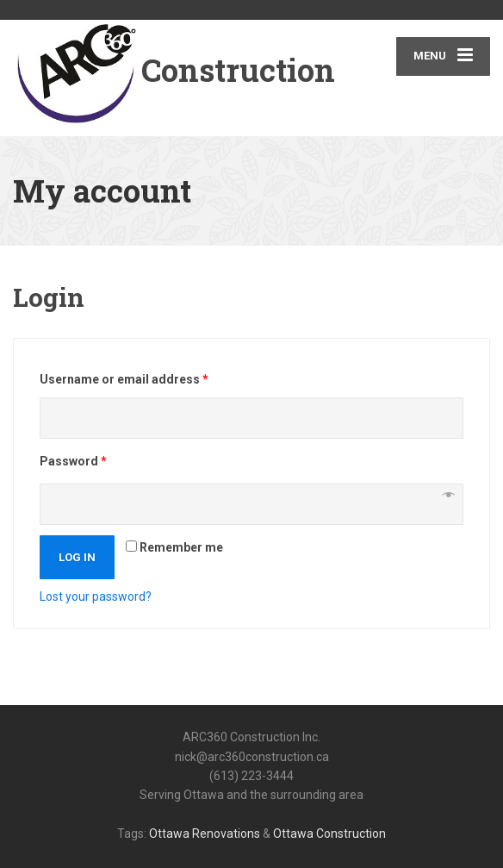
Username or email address (124, 379)
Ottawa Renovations (205, 834)
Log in (77, 557)
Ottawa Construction (329, 834)
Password (73, 461)
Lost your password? (96, 596)
